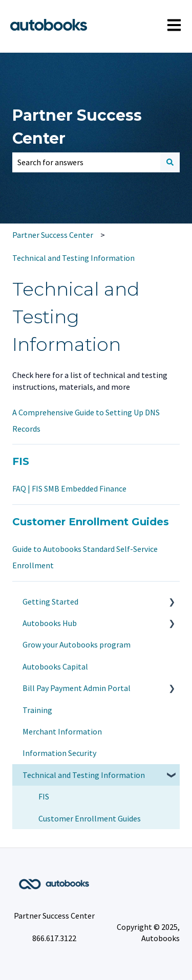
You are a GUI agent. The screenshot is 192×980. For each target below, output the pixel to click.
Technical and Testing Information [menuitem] (84, 775)
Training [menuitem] (37, 710)
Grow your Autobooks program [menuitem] (77, 644)
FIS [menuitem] (44, 796)
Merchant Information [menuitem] (62, 731)
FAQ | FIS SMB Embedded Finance (69, 488)
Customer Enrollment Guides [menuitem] (90, 818)
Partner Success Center (77, 127)
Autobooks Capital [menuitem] (55, 666)
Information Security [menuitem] (59, 753)
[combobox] (86, 162)
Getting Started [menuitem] (50, 602)
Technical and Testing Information (73, 258)
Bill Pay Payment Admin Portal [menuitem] (77, 688)
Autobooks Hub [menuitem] (50, 623)
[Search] (170, 162)
